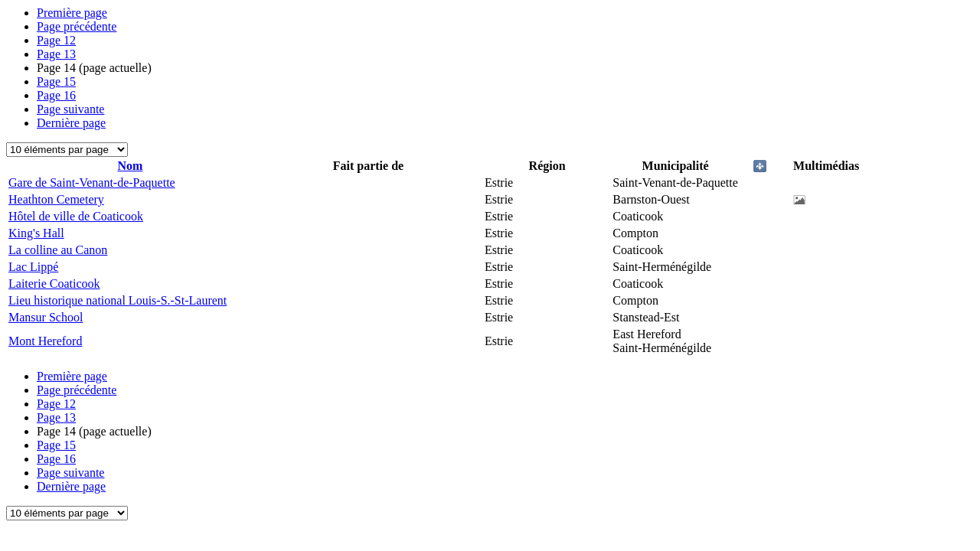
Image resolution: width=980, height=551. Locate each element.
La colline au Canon (58, 250)
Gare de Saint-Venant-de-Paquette (92, 183)
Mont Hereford (45, 341)
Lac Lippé (33, 267)
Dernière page (71, 123)
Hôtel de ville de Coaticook (76, 216)
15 (56, 82)
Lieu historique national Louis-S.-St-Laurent (118, 300)
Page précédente (77, 26)
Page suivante (70, 109)
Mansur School (46, 317)
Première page (72, 13)
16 (56, 95)
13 (56, 54)
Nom (131, 166)
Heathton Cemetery (56, 199)
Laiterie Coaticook (54, 284)
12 (56, 40)
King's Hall (36, 233)
